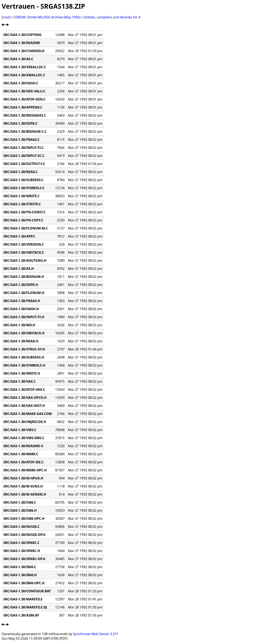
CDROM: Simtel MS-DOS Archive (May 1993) (47, 17)
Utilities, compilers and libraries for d (112, 17)
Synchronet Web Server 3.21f (95, 634)
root (6, 17)
